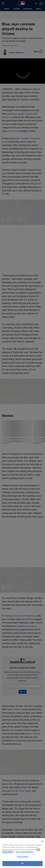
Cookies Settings (22, 857)
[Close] (42, 841)
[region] (22, 853)
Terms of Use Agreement (24, 852)
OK (22, 863)
